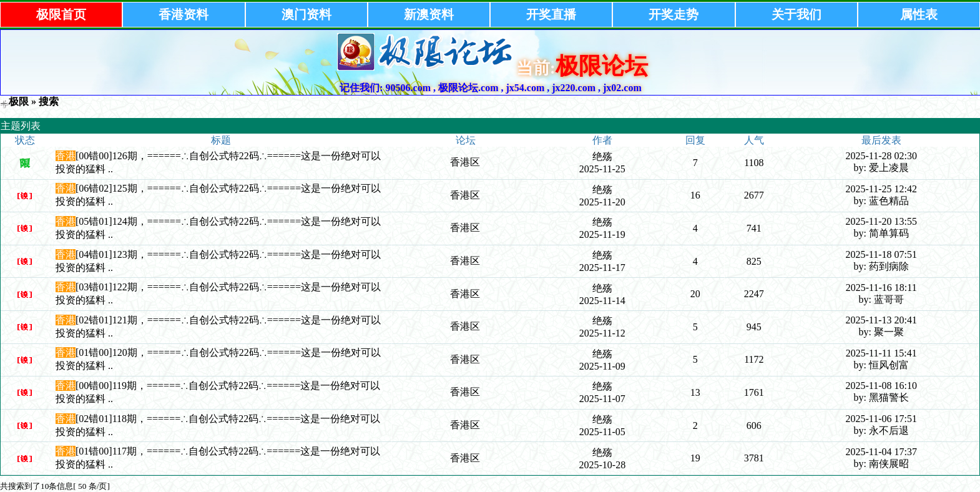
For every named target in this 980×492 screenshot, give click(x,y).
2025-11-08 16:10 (881, 386)
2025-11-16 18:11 (881, 288)
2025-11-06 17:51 (881, 419)
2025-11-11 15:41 (881, 353)
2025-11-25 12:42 (881, 189)
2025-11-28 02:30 (881, 156)
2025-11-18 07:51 (881, 254)
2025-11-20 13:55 (881, 221)
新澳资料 (429, 14)
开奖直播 (551, 14)
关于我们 (796, 14)
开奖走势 (674, 14)
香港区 (465, 162)
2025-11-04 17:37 (881, 452)
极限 (19, 101)
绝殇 (602, 156)
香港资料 (184, 14)
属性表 (919, 14)
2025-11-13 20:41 (881, 320)
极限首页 (61, 14)
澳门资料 (306, 14)
